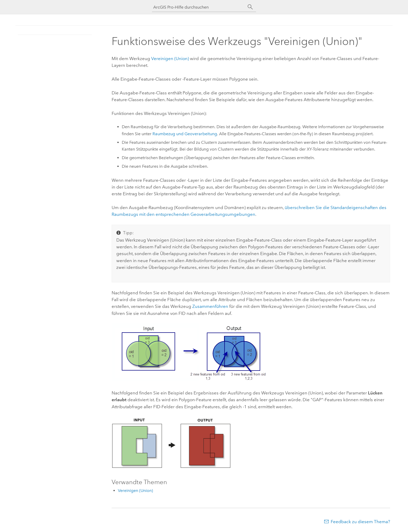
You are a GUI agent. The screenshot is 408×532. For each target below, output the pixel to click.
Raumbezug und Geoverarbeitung (185, 134)
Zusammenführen (210, 306)
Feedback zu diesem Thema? (360, 522)
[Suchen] (250, 7)
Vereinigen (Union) (170, 59)
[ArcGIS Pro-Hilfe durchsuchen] (199, 7)
